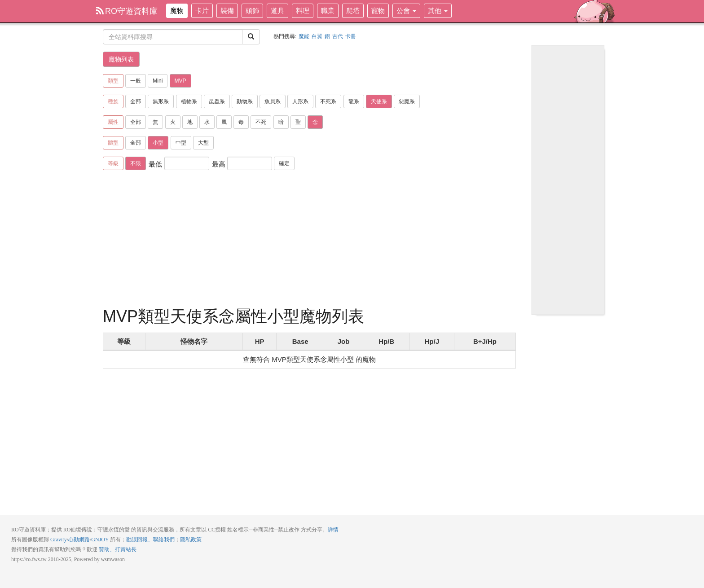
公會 (406, 11)
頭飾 (252, 11)
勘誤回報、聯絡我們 (150, 540)
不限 (136, 163)
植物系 (189, 101)
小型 (158, 143)
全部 (136, 101)
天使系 (379, 101)
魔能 (304, 36)
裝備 (227, 11)
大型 (203, 143)
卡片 (202, 11)
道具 (277, 11)
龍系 (354, 101)
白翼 (317, 36)
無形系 (161, 101)
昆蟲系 (217, 101)
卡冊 (351, 36)
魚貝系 (273, 101)
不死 (261, 122)
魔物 (177, 11)
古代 (338, 36)
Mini (158, 81)
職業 (328, 11)
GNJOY (100, 540)
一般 (136, 81)
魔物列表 (121, 59)
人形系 (300, 101)
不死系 (328, 101)
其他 (438, 11)
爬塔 (353, 11)
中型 (181, 143)
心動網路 (79, 540)
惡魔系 (407, 101)
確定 (284, 163)
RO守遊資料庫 (127, 11)
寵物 (378, 11)
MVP (180, 81)
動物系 (245, 101)
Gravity (59, 540)
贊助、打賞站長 (118, 549)
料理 (303, 11)
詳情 (333, 530)
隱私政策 (191, 540)
